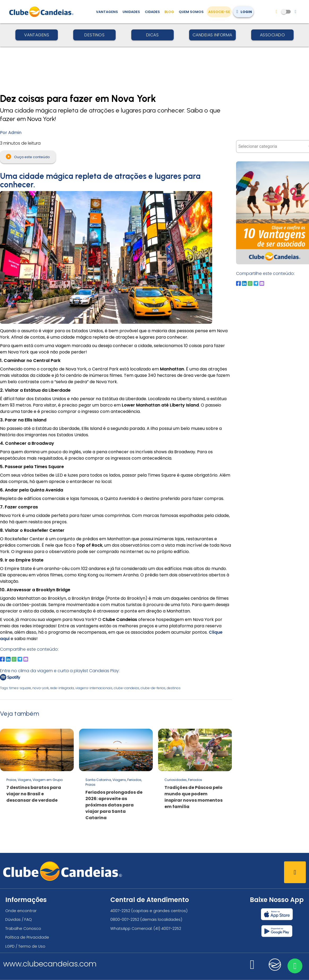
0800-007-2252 (125, 919)
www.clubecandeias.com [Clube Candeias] (50, 964)
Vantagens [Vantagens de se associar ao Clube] (107, 12)
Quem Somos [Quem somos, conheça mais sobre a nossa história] (191, 12)
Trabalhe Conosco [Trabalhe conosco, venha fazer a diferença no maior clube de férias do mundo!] (23, 929)
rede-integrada (62, 688)
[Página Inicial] (43, 12)
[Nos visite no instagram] (252, 968)
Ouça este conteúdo (28, 157)
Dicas (153, 35)
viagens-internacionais (94, 688)
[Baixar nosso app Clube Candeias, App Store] (277, 914)
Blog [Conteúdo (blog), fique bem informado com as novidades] (169, 12)
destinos (174, 688)
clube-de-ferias (153, 688)
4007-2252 (120, 911)
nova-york (41, 688)
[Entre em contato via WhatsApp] (295, 966)
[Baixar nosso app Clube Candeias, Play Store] (277, 931)
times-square (20, 688)
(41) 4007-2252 (167, 929)
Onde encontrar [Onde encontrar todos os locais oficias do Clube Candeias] (21, 911)
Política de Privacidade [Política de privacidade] (27, 937)
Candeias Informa (212, 35)
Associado (273, 35)
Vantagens (37, 35)
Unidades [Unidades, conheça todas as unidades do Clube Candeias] (131, 12)
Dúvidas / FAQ (19, 919)
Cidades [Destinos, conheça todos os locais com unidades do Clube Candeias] (152, 12)
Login (243, 12)
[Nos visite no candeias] (275, 965)
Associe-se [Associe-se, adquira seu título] (219, 12)
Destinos (94, 35)
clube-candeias (127, 688)
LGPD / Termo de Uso (25, 946)
